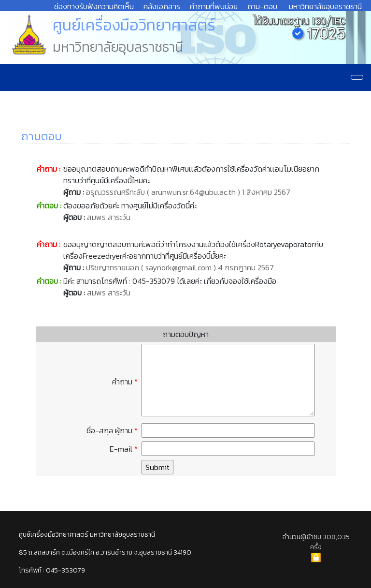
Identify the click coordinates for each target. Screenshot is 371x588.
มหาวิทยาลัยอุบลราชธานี (325, 6)
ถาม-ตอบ (262, 6)
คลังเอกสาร (162, 6)
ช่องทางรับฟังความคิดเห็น (94, 6)
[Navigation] (357, 77)
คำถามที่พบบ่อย (214, 6)
